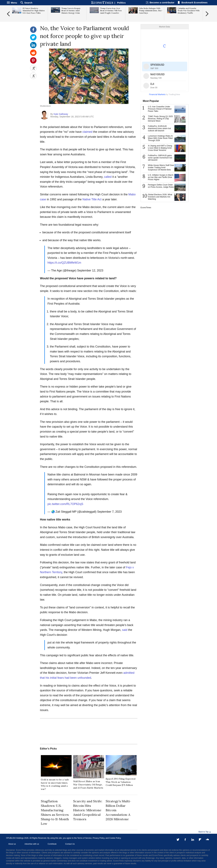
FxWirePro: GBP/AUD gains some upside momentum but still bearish (160, 158)
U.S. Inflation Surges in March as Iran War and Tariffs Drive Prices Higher (161, 177)
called (108, 177)
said (125, 630)
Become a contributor (162, 2)
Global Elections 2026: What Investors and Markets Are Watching (160, 197)
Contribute (52, 844)
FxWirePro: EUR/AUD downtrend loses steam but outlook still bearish (159, 128)
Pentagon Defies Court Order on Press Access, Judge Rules (161, 186)
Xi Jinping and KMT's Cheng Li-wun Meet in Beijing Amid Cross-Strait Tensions (160, 148)
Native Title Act (92, 199)
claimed (87, 132)
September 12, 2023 (90, 270)
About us (12, 844)
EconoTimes (146, 208)
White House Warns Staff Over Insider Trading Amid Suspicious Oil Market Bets (161, 168)
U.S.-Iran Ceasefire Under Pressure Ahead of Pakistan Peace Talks (160, 109)
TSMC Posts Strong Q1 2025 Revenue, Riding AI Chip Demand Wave (160, 119)
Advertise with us (32, 844)
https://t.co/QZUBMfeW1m (64, 263)
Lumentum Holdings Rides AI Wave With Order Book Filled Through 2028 (160, 138)
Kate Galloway (61, 114)
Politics (121, 3)
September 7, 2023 (109, 512)
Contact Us (70, 844)
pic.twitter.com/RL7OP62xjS (65, 504)
